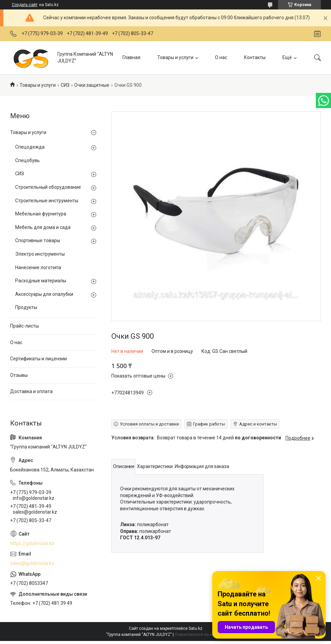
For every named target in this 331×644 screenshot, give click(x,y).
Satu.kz (196, 628)
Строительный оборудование (48, 187)
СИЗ (65, 85)
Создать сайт (25, 5)
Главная (131, 57)
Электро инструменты (40, 254)
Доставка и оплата (31, 391)
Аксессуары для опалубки (44, 294)
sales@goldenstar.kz (32, 563)
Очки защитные (92, 85)
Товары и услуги (175, 57)
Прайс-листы (24, 326)
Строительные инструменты (47, 201)
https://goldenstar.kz (32, 543)
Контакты (255, 57)
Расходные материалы (41, 281)
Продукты (26, 307)
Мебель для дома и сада (43, 227)
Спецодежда (30, 147)
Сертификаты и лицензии (38, 359)
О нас (221, 57)
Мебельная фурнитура (41, 214)
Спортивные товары (38, 240)
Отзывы (19, 375)
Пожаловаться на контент (200, 635)
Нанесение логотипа (38, 267)
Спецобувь (27, 160)
